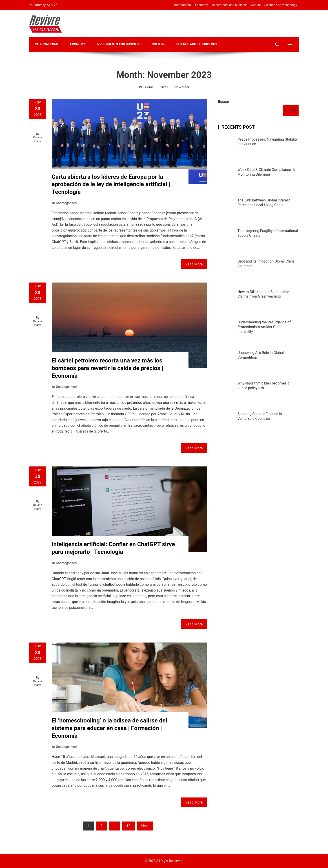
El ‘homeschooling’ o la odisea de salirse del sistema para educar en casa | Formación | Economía (109, 728)
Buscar (224, 102)
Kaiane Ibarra (38, 139)
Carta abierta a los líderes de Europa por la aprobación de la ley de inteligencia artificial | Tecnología (111, 184)
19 (129, 826)
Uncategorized (66, 203)
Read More (194, 264)
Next (145, 826)
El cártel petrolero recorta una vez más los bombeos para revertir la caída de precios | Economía (107, 368)
